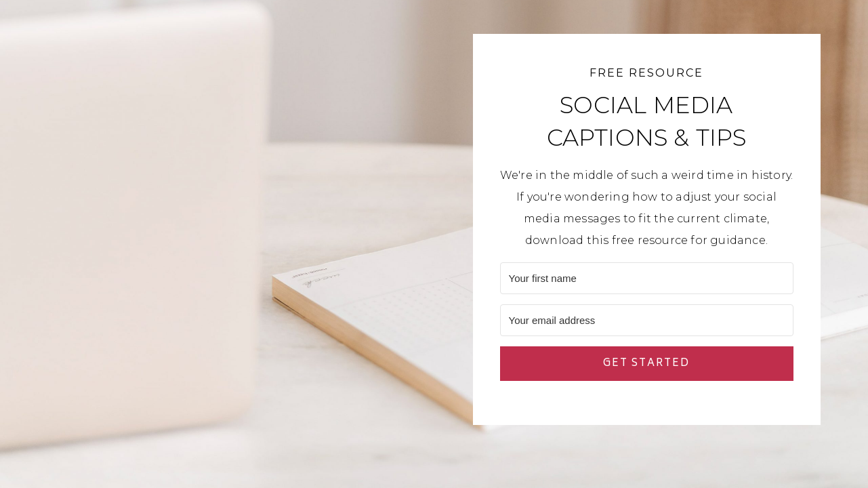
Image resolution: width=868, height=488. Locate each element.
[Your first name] (647, 278)
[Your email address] (647, 320)
